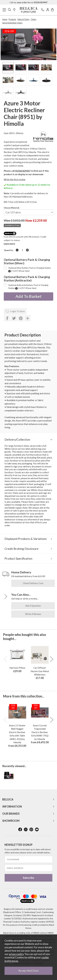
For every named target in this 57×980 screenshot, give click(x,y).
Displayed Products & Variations (26, 539)
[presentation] (5, 659)
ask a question (33, 606)
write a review (33, 614)
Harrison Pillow (17, 668)
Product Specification (18, 558)
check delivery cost (33, 583)
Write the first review (15, 179)
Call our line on (29, 2)
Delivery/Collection (17, 439)
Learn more (9, 243)
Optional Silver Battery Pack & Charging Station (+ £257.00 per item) (30, 270)
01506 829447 (23, 171)
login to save (15, 312)
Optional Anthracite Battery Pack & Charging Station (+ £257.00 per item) (28, 287)
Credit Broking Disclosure (22, 549)
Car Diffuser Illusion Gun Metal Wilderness (40, 671)
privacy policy (16, 954)
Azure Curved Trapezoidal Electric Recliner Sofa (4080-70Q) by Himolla (40, 732)
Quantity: (9, 250)
